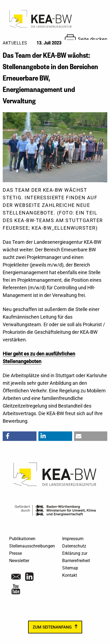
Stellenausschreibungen (32, 546)
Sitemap (70, 568)
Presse (16, 553)
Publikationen (22, 539)
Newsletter (19, 561)
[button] (20, 436)
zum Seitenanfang (52, 627)
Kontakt (70, 575)
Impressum (73, 539)
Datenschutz (74, 546)
